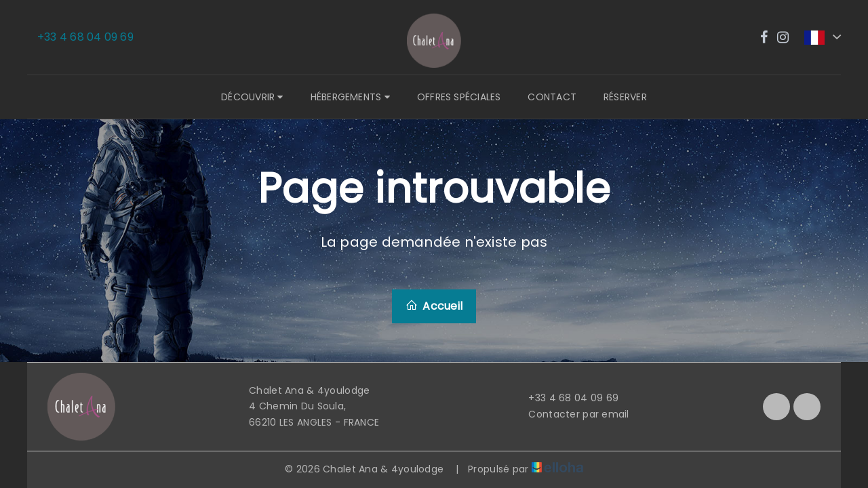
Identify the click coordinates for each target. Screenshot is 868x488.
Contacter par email (571, 414)
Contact (552, 97)
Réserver (625, 97)
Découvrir (252, 97)
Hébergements (350, 97)
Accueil (434, 306)
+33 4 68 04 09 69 (566, 398)
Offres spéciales (459, 97)
